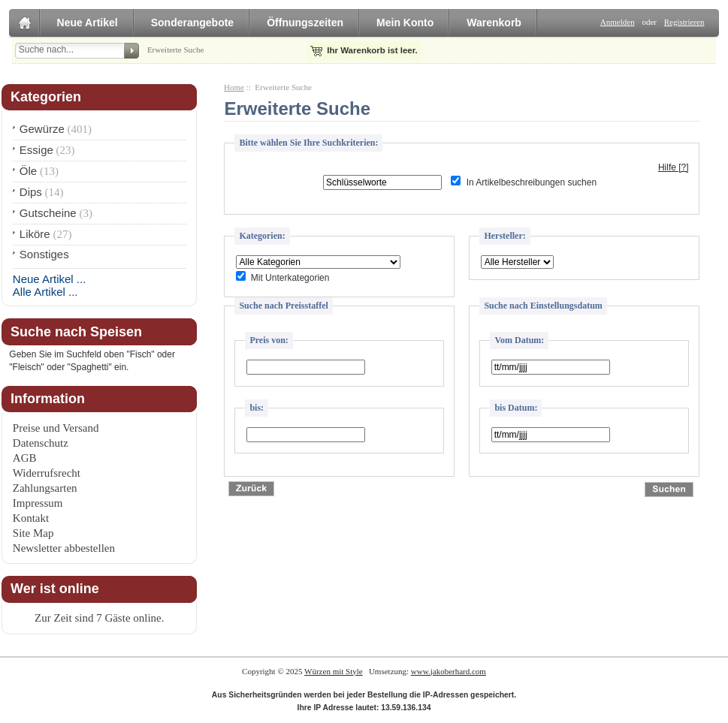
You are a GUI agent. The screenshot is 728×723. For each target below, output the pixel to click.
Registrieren (684, 22)
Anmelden (618, 22)
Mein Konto (405, 23)
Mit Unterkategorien (290, 278)
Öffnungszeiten (305, 23)
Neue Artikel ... (50, 279)
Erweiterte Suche (175, 50)
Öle (28, 171)
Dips (31, 192)
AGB (25, 458)
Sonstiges (44, 254)
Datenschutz (41, 443)
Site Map (33, 533)
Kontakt (31, 518)
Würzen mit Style (334, 671)
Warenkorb (494, 23)
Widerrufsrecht (47, 473)
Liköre (35, 234)
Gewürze (42, 129)
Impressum (38, 503)
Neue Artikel (88, 23)
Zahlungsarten (45, 488)
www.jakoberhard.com (449, 671)
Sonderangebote (192, 23)
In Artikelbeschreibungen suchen (532, 182)
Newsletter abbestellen (64, 548)
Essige (36, 150)
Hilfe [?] (674, 167)
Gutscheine (48, 213)
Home (234, 87)
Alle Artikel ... (45, 292)
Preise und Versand (56, 428)
